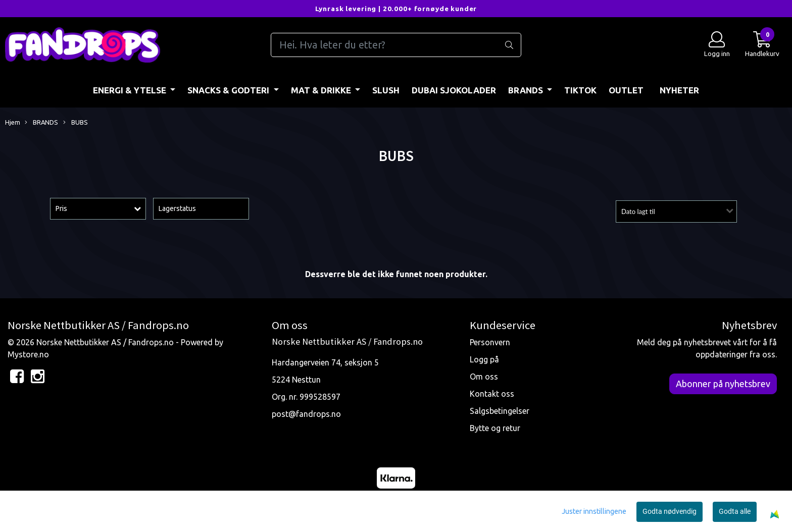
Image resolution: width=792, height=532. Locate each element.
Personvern (490, 342)
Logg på (484, 359)
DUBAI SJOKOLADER (454, 90)
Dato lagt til (638, 211)
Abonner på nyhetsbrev (723, 384)
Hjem (13, 122)
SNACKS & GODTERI (229, 90)
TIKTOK (580, 90)
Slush (386, 90)
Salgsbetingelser (500, 411)
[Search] (396, 45)
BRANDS (527, 90)
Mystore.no (28, 354)
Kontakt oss (492, 394)
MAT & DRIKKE (322, 90)
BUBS (76, 123)
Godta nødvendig (670, 511)
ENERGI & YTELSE (131, 90)
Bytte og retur (495, 428)
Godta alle (735, 511)
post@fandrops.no (306, 414)
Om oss (484, 377)
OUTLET (626, 90)
